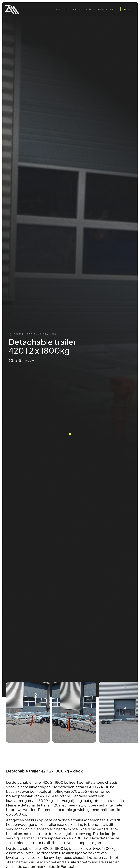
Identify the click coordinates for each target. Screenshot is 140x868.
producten (90, 9)
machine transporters (73, 9)
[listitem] (28, 712)
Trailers (57, 9)
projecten (103, 9)
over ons (114, 9)
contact (128, 9)
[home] (12, 9)
